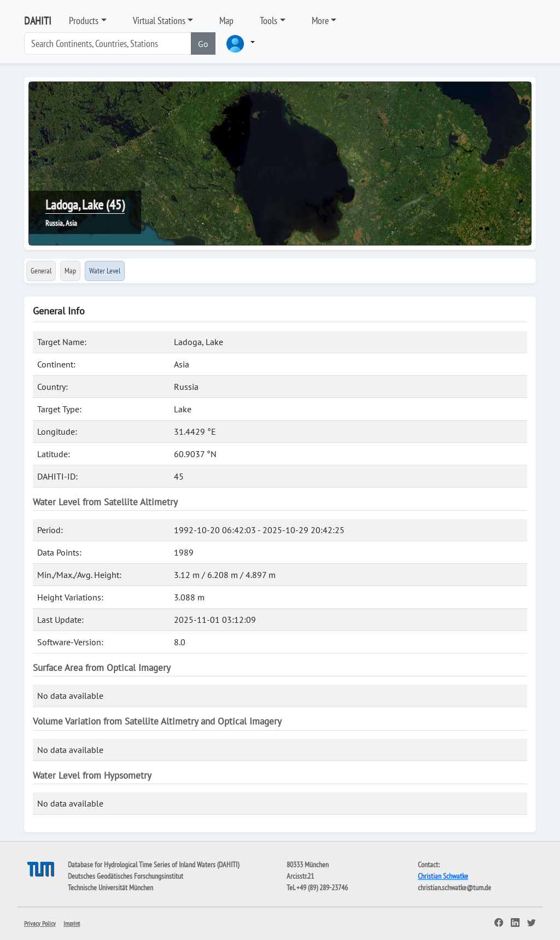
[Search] (108, 43)
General (41, 271)
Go (203, 44)
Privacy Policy (40, 923)
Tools (269, 21)
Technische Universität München (110, 888)
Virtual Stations (159, 21)
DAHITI (38, 21)
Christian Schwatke (443, 876)
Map (226, 21)
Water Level (105, 271)
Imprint (72, 923)
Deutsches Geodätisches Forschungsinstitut (126, 876)
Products (84, 21)
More (320, 21)
